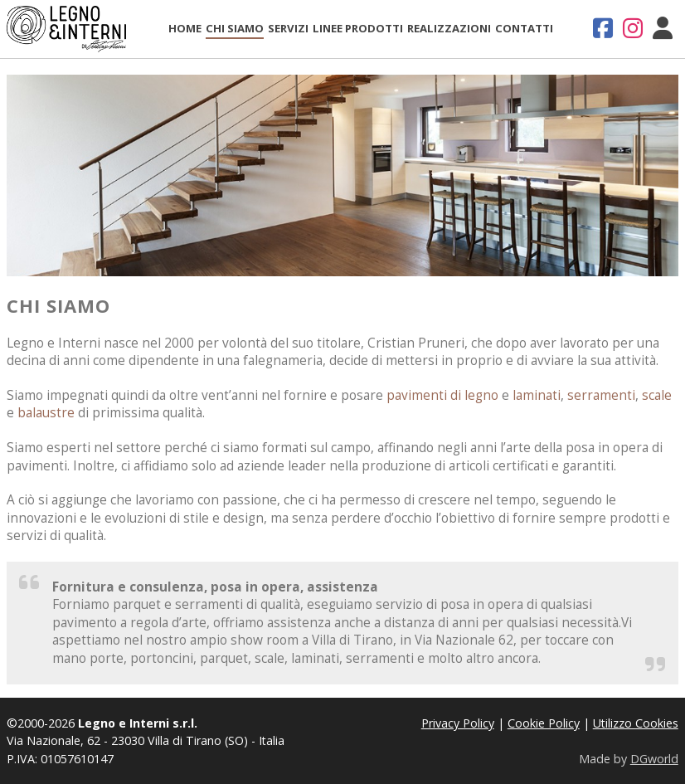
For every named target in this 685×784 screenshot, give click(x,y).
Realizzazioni (449, 28)
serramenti (601, 395)
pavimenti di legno (442, 395)
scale (657, 395)
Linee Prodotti (358, 28)
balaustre (46, 413)
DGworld (654, 759)
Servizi (288, 28)
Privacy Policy (458, 723)
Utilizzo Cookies (636, 723)
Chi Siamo (235, 28)
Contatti (524, 28)
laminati (537, 395)
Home (185, 28)
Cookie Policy (544, 723)
